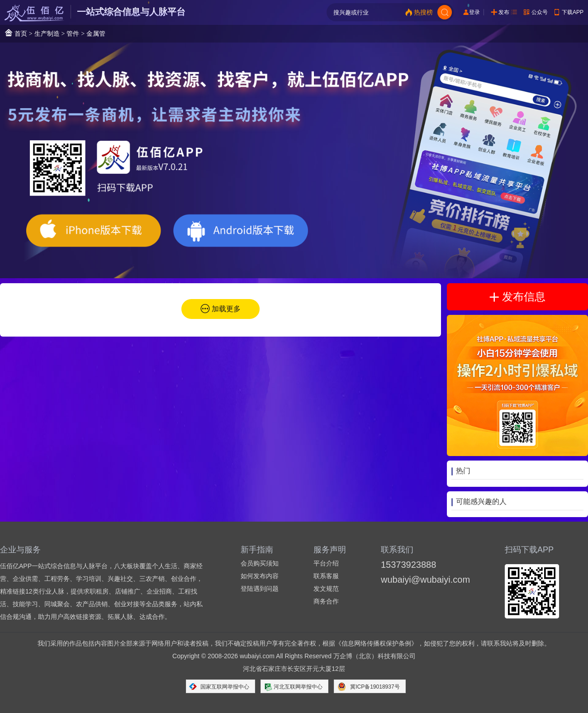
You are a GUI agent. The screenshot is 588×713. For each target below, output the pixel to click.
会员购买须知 (260, 563)
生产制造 (47, 33)
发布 (504, 12)
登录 (474, 12)
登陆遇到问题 (260, 589)
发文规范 (326, 589)
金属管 (96, 33)
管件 (73, 33)
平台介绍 (326, 563)
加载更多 (226, 309)
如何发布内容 (260, 576)
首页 (16, 33)
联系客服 (326, 576)
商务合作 (326, 601)
